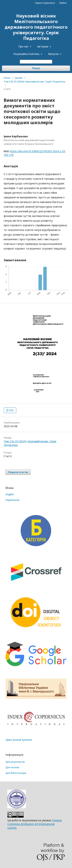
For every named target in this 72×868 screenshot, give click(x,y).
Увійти (63, 3)
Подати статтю (18, 472)
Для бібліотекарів (16, 773)
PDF (11, 410)
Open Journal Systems (19, 740)
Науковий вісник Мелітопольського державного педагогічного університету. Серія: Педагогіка (36, 27)
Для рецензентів (15, 762)
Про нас (24, 46)
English (10, 494)
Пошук (36, 68)
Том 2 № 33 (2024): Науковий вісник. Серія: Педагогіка (34, 81)
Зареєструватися (45, 3)
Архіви (19, 78)
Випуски (54, 54)
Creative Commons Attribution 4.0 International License (35, 824)
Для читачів (12, 767)
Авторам (43, 46)
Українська (12, 500)
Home (7, 78)
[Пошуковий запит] (36, 62)
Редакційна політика (27, 54)
